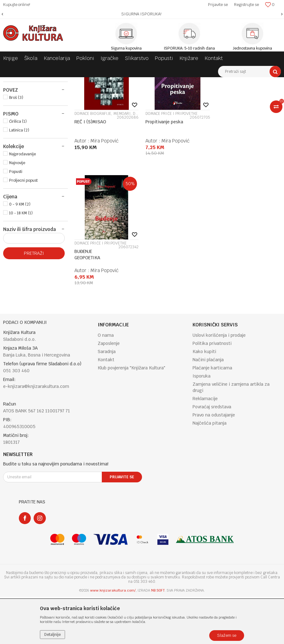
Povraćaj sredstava (212, 453)
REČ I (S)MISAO (90, 199)
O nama (106, 382)
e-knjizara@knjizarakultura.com (36, 433)
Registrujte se (246, 5)
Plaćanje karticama (212, 415)
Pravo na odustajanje (214, 462)
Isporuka (202, 423)
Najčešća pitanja (210, 470)
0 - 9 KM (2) (20, 282)
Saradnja (107, 398)
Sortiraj (235, 94)
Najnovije (17, 240)
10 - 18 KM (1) (21, 290)
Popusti (16, 249)
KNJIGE (14, 108)
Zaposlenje (109, 390)
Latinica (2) (19, 207)
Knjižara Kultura (17, 82)
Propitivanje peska (164, 199)
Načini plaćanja (208, 406)
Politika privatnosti (212, 390)
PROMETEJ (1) (22, 151)
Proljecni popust (23, 258)
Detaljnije (52, 635)
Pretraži (34, 330)
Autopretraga (208, 94)
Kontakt (106, 406)
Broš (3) (16, 175)
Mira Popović (104, 218)
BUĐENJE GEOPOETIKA (229, 202)
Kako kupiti (204, 398)
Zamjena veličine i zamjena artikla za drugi (231, 434)
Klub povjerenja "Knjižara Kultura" (131, 415)
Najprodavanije (22, 231)
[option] (142, 14)
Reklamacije (205, 445)
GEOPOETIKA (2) (24, 142)
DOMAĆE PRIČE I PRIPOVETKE (172, 191)
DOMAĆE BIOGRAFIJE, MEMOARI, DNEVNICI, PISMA (106, 191)
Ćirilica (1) (18, 199)
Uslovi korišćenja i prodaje (219, 382)
